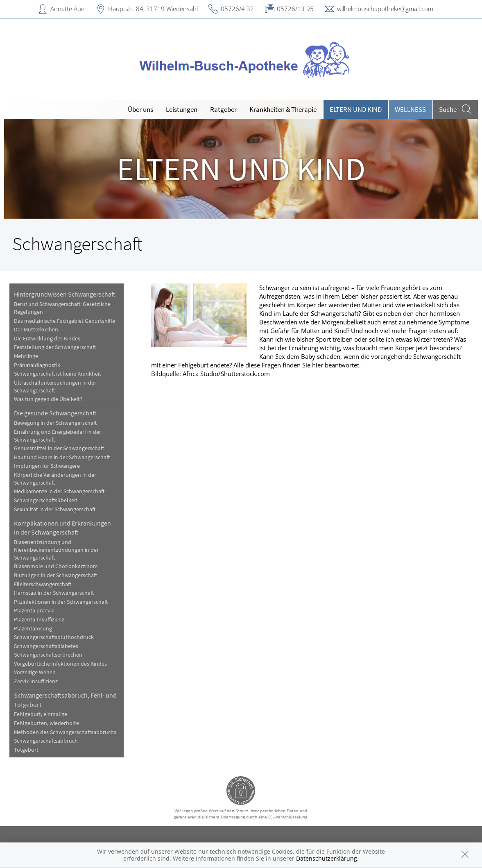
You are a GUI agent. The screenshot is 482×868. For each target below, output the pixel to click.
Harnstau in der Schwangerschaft (54, 593)
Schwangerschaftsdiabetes (46, 646)
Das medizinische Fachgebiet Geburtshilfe (64, 321)
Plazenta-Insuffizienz (39, 620)
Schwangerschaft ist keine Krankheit (58, 374)
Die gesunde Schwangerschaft (55, 413)
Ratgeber (223, 109)
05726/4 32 (237, 9)
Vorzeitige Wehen (35, 672)
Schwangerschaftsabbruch (46, 741)
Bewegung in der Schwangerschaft (55, 423)
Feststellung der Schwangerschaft (55, 347)
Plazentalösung (33, 629)
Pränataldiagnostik (37, 365)
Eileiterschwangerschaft (43, 584)
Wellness (410, 109)
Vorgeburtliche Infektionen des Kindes (60, 664)
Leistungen (182, 109)
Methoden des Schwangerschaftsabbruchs (65, 732)
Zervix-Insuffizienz (36, 681)
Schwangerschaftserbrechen (48, 655)
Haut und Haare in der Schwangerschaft (62, 457)
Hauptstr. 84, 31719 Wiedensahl (153, 9)
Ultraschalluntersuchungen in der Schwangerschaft (55, 387)
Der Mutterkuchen (36, 330)
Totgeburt (26, 750)
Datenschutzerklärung (327, 858)
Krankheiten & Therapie (283, 109)
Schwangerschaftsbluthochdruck (54, 637)
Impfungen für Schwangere (47, 466)
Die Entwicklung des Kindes (47, 339)
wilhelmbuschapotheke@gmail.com (385, 9)
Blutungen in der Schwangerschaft (55, 575)
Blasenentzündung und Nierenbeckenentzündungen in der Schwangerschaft (56, 550)
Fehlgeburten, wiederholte (46, 723)
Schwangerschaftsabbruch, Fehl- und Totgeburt (65, 700)
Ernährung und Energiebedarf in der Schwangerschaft (58, 436)
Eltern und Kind (356, 109)
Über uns (140, 109)
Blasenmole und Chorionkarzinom (56, 566)
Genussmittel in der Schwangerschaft (59, 448)
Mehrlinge (26, 356)
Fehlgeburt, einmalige (41, 714)
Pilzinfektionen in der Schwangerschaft (61, 602)
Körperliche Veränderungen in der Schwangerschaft (55, 479)
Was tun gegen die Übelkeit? (48, 399)
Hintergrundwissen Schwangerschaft (65, 294)
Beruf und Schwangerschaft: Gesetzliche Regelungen (62, 308)
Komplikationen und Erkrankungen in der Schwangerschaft (62, 528)
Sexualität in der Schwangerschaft (55, 509)
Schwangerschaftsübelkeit (46, 500)
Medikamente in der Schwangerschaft (59, 491)
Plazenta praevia (34, 611)
